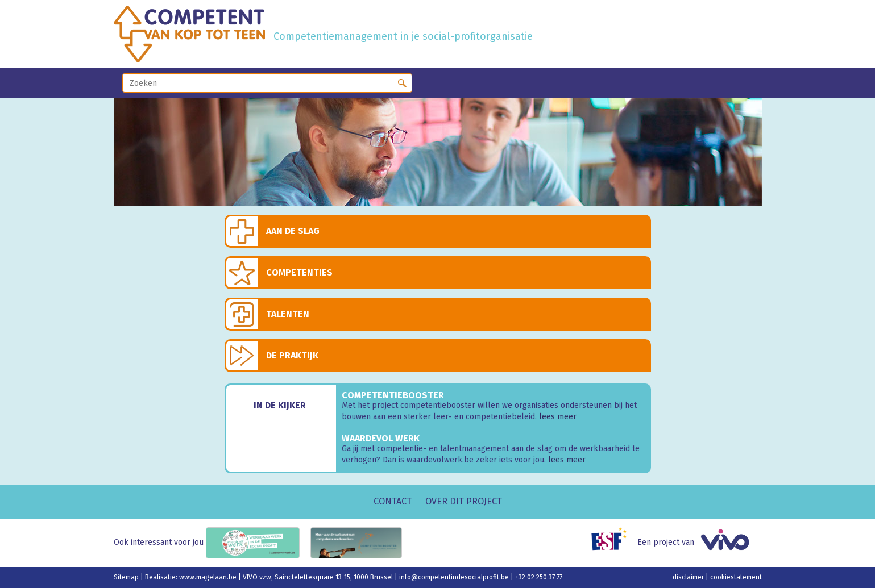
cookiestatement (736, 577)
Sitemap (127, 577)
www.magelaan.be (209, 577)
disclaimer (689, 577)
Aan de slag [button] (293, 231)
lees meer (558, 417)
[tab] (438, 231)
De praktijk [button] (292, 355)
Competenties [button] (299, 272)
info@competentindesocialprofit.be (455, 577)
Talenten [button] (288, 314)
